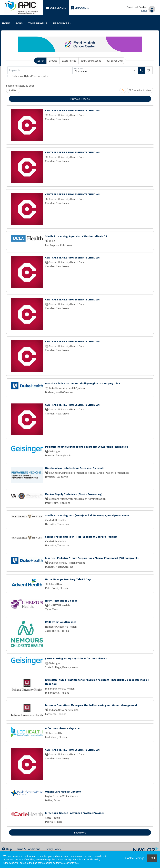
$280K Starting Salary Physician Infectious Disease (76, 658)
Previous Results (80, 99)
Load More (80, 832)
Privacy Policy (52, 849)
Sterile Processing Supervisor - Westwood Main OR (76, 236)
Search (40, 61)
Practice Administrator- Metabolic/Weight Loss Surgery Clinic (83, 383)
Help (7, 849)
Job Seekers (56, 8)
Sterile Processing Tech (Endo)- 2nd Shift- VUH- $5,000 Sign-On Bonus (87, 515)
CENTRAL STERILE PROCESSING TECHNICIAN (72, 110)
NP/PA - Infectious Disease (61, 601)
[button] (149, 70)
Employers (80, 8)
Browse (53, 61)
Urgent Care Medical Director (63, 792)
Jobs (19, 23)
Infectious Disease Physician (63, 728)
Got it (152, 858)
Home (6, 23)
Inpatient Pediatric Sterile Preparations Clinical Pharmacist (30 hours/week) (92, 558)
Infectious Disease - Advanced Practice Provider (74, 813)
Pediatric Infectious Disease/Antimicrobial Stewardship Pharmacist (86, 447)
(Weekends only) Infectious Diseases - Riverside (75, 468)
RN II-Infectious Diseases (61, 622)
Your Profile (38, 23)
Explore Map (69, 61)
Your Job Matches (91, 61)
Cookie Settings (135, 858)
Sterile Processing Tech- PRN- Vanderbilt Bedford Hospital (81, 537)
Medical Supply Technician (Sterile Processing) (74, 494)
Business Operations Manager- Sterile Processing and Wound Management (91, 705)
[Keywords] (40, 70)
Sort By (12, 90)
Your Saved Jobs (114, 61)
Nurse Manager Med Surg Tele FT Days (68, 579)
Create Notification (140, 90)
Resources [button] (61, 23)
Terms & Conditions (28, 849)
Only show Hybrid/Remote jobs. (30, 76)
